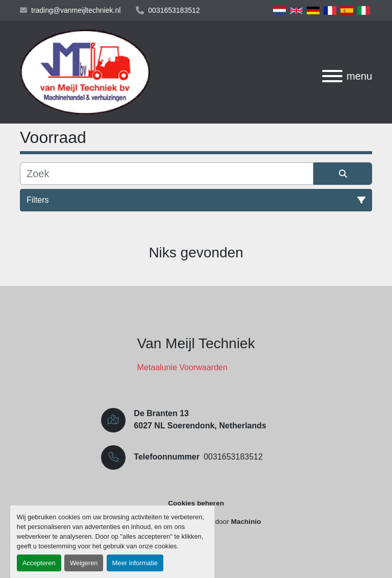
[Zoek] (167, 174)
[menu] (332, 76)
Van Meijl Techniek (196, 343)
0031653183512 (174, 10)
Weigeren (84, 563)
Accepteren (39, 563)
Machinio (246, 522)
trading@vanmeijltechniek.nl (76, 10)
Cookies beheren (196, 503)
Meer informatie (135, 563)
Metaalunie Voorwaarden (182, 367)
